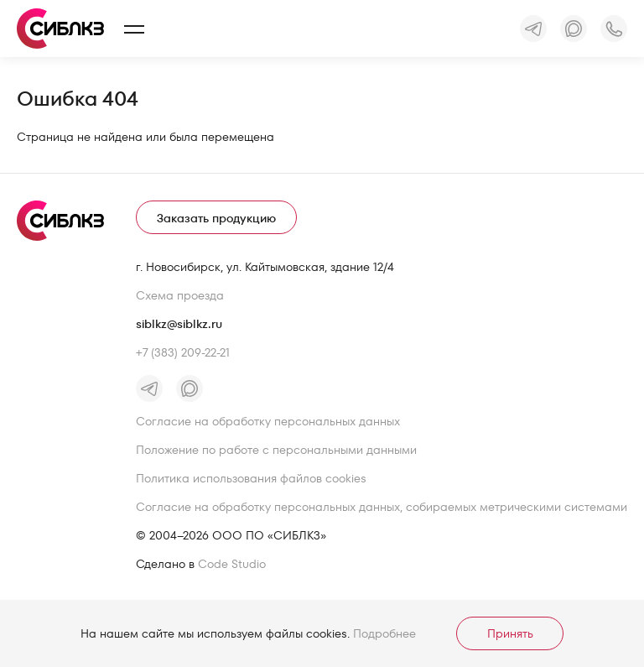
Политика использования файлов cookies (251, 478)
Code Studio (232, 564)
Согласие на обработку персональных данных (268, 421)
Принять (510, 633)
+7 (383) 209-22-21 (183, 352)
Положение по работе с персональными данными (276, 450)
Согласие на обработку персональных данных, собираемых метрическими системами (382, 507)
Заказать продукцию (216, 218)
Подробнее (384, 633)
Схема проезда (180, 295)
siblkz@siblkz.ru (179, 324)
